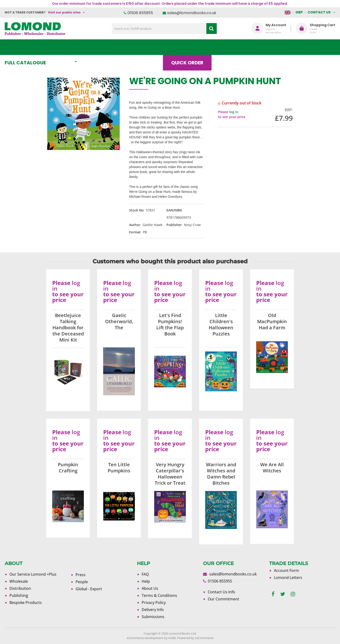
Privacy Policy (154, 603)
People (82, 582)
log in (234, 112)
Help (146, 581)
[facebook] (273, 594)
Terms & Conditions (159, 595)
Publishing (19, 595)
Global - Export (89, 589)
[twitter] (283, 594)
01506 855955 (140, 13)
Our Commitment (223, 599)
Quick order (191, 47)
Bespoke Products (26, 603)
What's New (110, 47)
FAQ (145, 574)
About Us (265, 47)
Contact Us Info (221, 592)
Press (81, 575)
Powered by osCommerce (195, 638)
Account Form (286, 570)
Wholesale (19, 581)
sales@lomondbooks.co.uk (192, 13)
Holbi (172, 638)
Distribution (20, 588)
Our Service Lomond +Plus (33, 574)
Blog (230, 47)
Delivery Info (153, 610)
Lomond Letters (288, 578)
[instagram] (293, 594)
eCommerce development (145, 638)
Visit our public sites (64, 12)
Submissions (153, 617)
